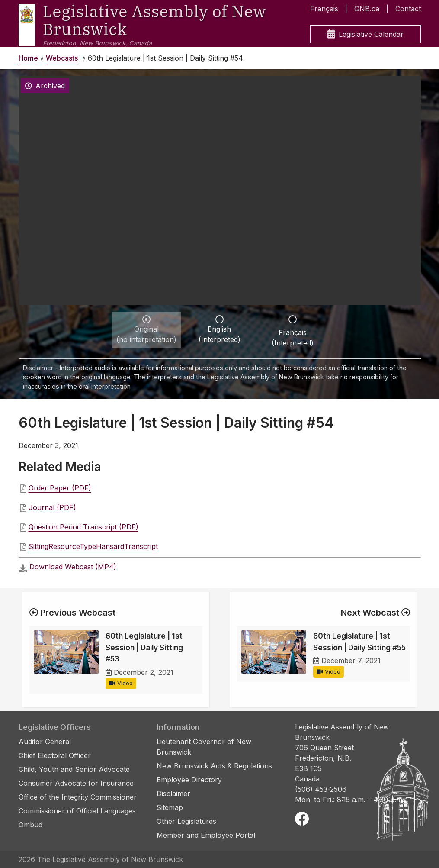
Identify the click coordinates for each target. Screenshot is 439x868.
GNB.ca (367, 9)
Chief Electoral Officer (55, 755)
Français (324, 9)
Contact (408, 9)
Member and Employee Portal (206, 835)
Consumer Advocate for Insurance (76, 783)
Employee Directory (189, 780)
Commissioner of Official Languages (77, 811)
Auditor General (45, 742)
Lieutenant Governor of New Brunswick (204, 747)
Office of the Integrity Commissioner (78, 797)
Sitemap (170, 807)
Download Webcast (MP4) (73, 567)
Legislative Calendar (365, 34)
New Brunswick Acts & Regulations (214, 766)
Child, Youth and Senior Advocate (74, 769)
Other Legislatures (186, 821)
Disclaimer (173, 794)
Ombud (30, 825)
